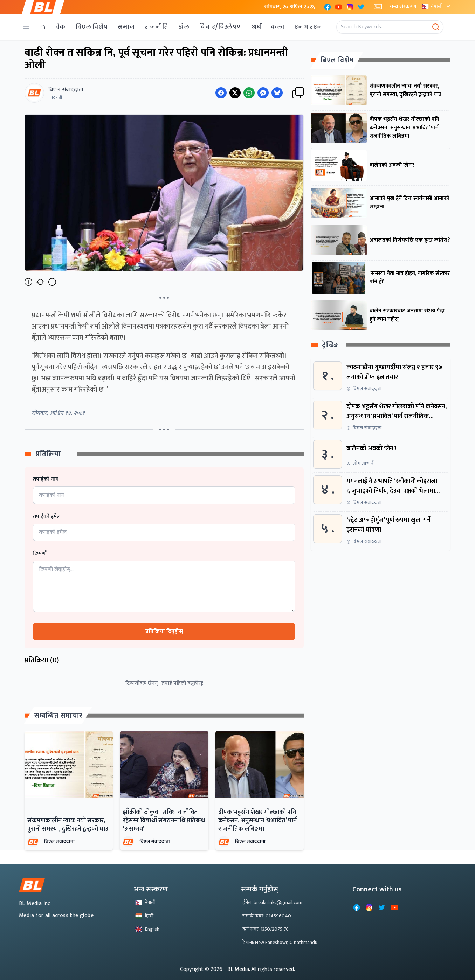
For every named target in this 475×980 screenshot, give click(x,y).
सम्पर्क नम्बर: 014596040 (267, 916)
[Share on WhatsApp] (249, 93)
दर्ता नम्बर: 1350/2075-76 (266, 929)
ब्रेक (61, 27)
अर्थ (256, 27)
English (147, 929)
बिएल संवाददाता (59, 841)
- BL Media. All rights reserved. (259, 969)
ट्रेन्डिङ (331, 345)
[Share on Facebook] (221, 93)
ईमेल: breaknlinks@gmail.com (272, 902)
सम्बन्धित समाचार (58, 716)
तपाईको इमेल (47, 517)
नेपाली (437, 6)
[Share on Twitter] (235, 93)
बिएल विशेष (92, 27)
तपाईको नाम (46, 479)
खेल (184, 27)
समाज (126, 27)
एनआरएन (308, 27)
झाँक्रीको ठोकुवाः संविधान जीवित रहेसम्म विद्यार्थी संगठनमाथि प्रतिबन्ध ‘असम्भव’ (164, 821)
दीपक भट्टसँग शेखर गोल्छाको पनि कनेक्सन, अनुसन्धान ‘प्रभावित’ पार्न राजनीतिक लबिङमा (257, 821)
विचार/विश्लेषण (221, 27)
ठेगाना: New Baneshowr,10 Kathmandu (280, 942)
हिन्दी (144, 916)
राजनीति (157, 27)
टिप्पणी (40, 554)
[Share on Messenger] (263, 93)
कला (278, 27)
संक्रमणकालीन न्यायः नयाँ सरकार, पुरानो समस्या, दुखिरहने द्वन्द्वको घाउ (68, 825)
